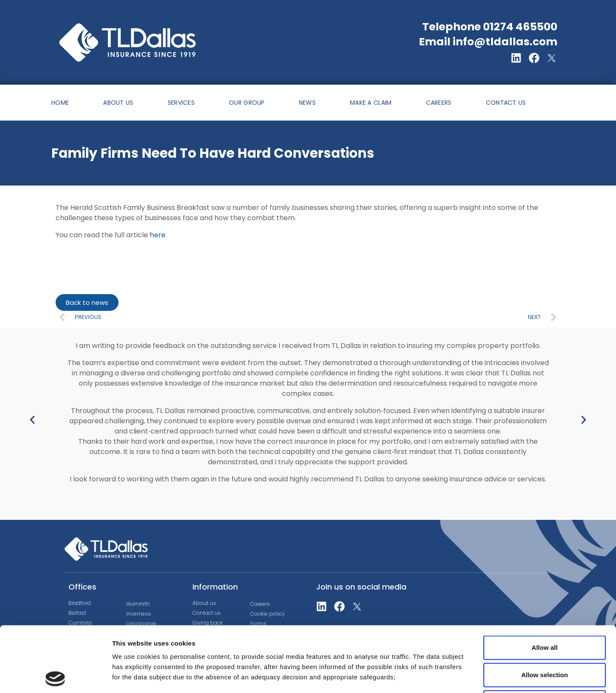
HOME (60, 103)
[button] (32, 420)
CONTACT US (506, 103)
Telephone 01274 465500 (490, 27)
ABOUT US (118, 103)
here (158, 235)
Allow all (545, 582)
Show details (449, 676)
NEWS (307, 103)
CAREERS (439, 103)
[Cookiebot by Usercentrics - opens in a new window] (55, 676)
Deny (545, 637)
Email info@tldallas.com (488, 42)
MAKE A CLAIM (371, 103)
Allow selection (544, 609)
